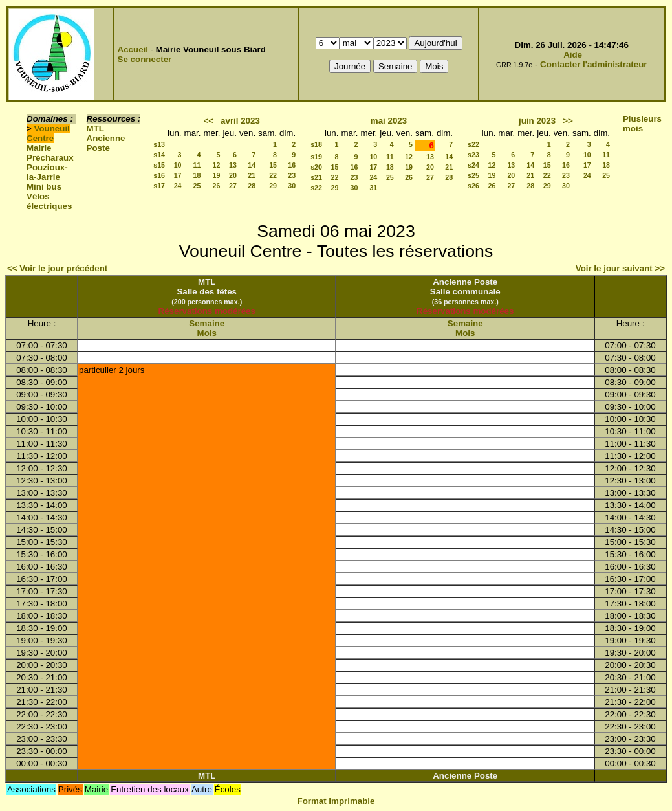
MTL (95, 128)
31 (373, 188)
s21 (316, 177)
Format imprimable (336, 801)
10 (178, 165)
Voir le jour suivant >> (620, 268)
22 (273, 175)
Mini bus (44, 187)
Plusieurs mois (642, 124)
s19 (316, 157)
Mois (207, 333)
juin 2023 (537, 121)
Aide (573, 55)
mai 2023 (389, 121)
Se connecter (145, 59)
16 (292, 165)
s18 (316, 144)
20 (233, 175)
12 (217, 165)
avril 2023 (240, 121)
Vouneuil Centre (48, 133)
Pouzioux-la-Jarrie (47, 172)
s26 (473, 186)
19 (217, 175)
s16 (159, 175)
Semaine (207, 323)
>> (568, 121)
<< (208, 121)
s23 (473, 155)
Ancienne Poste (106, 143)
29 (273, 186)
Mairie (39, 148)
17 (178, 175)
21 (252, 175)
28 (252, 186)
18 (197, 175)
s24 (473, 165)
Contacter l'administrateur (593, 64)
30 (292, 186)
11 (197, 165)
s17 (159, 186)
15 (273, 165)
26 (217, 186)
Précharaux (50, 158)
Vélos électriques (49, 201)
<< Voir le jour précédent (57, 268)
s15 (159, 165)
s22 (316, 188)
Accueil (133, 50)
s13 (159, 144)
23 (292, 175)
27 (233, 186)
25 (197, 186)
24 (178, 186)
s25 (473, 175)
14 (252, 165)
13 (233, 165)
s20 (316, 167)
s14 (159, 155)
